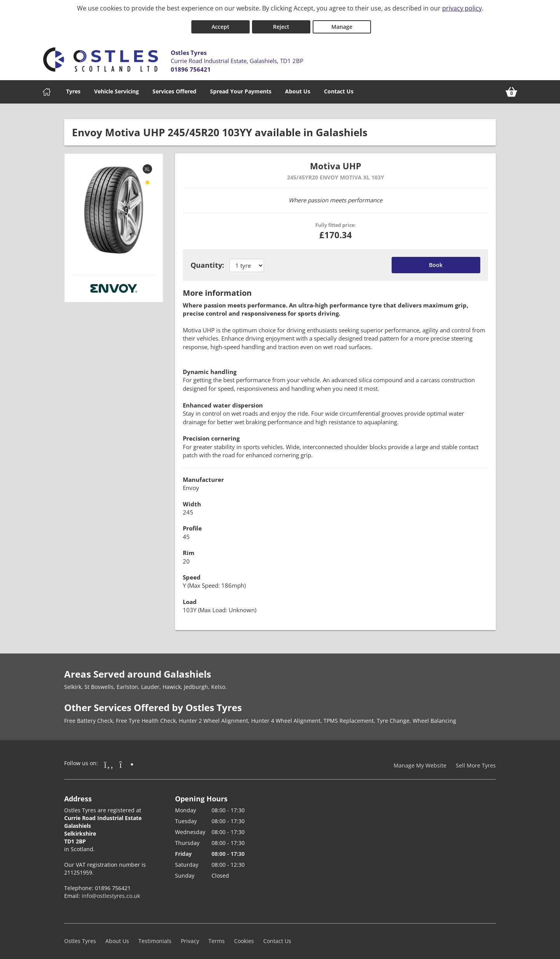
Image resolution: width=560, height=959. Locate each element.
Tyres (73, 87)
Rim (189, 549)
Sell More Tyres (476, 761)
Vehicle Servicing (116, 87)
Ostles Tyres (80, 937)
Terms (217, 937)
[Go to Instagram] (127, 760)
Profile (192, 525)
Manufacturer (203, 476)
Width (192, 500)
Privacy (190, 937)
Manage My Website (420, 761)
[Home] (47, 88)
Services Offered (174, 87)
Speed (192, 574)
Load (190, 598)
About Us (298, 87)
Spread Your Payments (241, 87)
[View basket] (511, 88)
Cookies (244, 937)
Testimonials (155, 937)
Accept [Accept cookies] (220, 23)
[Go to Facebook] (109, 760)
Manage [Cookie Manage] (342, 23)
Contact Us (339, 87)
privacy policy (462, 8)
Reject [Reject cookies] (281, 23)
